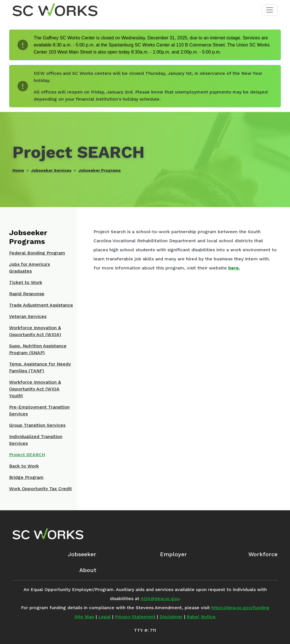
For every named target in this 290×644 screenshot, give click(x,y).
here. (234, 268)
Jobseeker (82, 554)
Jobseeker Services (51, 170)
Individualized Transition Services (36, 440)
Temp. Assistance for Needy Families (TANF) (40, 367)
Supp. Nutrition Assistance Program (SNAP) (38, 349)
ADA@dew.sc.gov (160, 599)
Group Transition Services (37, 425)
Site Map (84, 617)
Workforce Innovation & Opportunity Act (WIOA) (35, 331)
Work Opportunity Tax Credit (40, 489)
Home (18, 170)
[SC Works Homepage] (48, 534)
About (88, 570)
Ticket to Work (26, 282)
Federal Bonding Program (37, 253)
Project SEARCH (27, 455)
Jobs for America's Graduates (29, 268)
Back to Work (24, 466)
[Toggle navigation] (270, 10)
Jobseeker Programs (100, 170)
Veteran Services (28, 316)
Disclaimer (171, 617)
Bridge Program (26, 477)
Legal (105, 617)
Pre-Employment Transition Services (39, 410)
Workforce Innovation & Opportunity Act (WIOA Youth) (35, 389)
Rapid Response (27, 294)
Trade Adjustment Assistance (41, 305)
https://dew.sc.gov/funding (240, 608)
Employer (173, 554)
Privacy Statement (135, 617)
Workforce (263, 554)
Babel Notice (201, 617)
